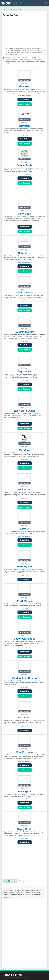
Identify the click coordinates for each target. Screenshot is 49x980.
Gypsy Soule (24, 829)
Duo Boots (24, 717)
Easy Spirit (24, 792)
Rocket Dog (25, 489)
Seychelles (24, 371)
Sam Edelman (24, 752)
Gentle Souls (25, 165)
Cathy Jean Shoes (24, 639)
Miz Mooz (24, 450)
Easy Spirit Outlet (24, 411)
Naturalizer (24, 253)
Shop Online (25, 139)
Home (4, 9)
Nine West (24, 86)
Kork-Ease (24, 214)
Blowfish (24, 126)
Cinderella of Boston (24, 678)
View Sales (25, 104)
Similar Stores (12, 9)
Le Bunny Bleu (24, 566)
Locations (29, 96)
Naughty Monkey (24, 332)
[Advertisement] (25, 33)
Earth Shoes (24, 601)
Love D (24, 529)
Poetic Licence (24, 293)
